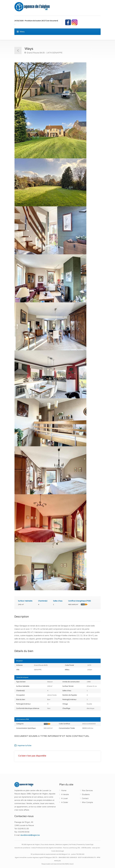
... (15, 24)
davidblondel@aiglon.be (30, 835)
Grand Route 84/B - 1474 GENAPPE (44, 53)
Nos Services (87, 790)
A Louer (65, 798)
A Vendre (65, 794)
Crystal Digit (89, 845)
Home (64, 790)
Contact (85, 798)
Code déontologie (58, 851)
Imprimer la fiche (23, 746)
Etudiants (86, 794)
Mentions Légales (62, 845)
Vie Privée (72, 845)
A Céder (65, 802)
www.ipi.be (96, 848)
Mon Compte (87, 802)
